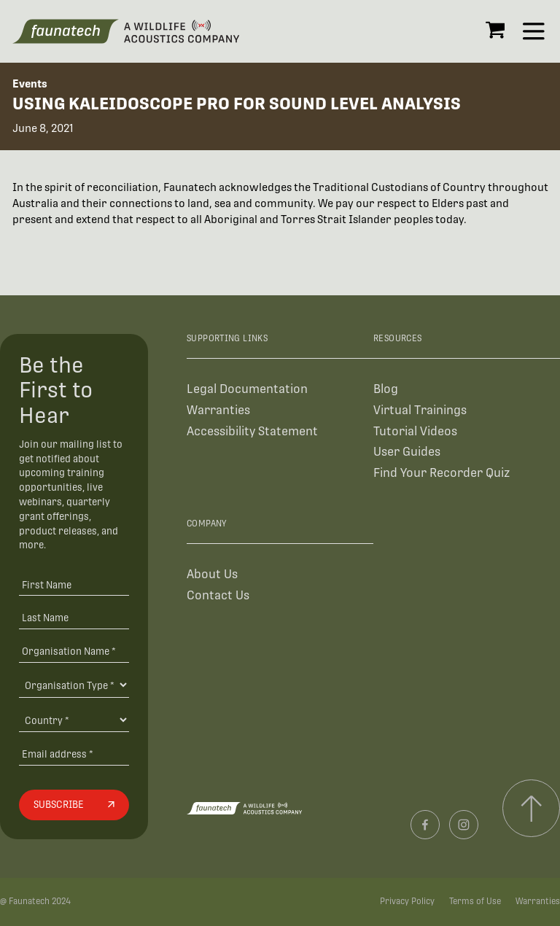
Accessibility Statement (252, 431)
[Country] (74, 720)
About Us (212, 574)
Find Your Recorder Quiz (442, 473)
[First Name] (74, 584)
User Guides (407, 452)
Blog (386, 389)
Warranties (218, 410)
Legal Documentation (247, 389)
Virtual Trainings (420, 410)
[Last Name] (74, 617)
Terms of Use (475, 901)
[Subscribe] (74, 805)
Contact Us (218, 595)
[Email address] (74, 754)
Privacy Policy (407, 901)
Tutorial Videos (415, 431)
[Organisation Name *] (74, 651)
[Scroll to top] (531, 808)
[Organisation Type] (74, 685)
